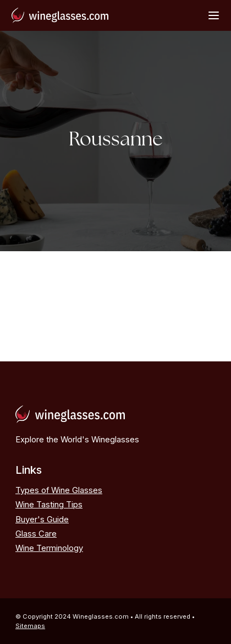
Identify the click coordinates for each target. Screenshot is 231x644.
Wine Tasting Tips (49, 505)
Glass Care (36, 534)
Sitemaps (30, 626)
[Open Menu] (214, 15)
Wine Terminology (49, 548)
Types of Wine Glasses (59, 490)
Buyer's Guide (42, 519)
